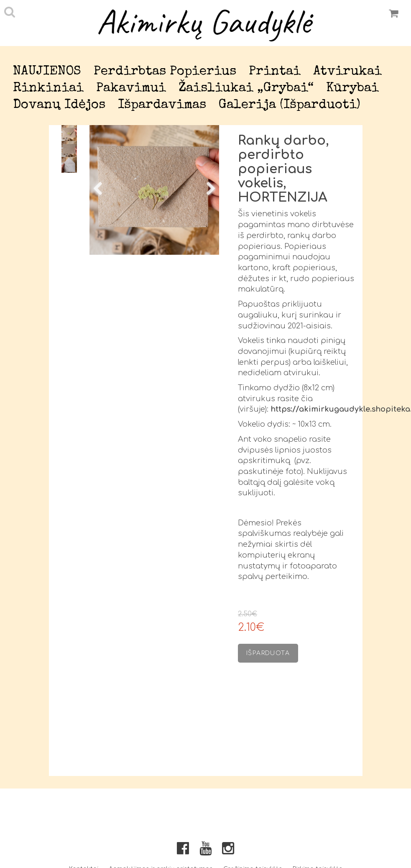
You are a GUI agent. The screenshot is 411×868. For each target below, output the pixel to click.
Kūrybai (352, 88)
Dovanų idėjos (59, 105)
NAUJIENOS (47, 72)
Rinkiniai (48, 88)
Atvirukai (347, 72)
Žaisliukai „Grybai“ (246, 88)
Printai (275, 72)
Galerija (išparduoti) (290, 105)
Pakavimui (131, 88)
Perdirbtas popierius (165, 72)
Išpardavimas (162, 105)
